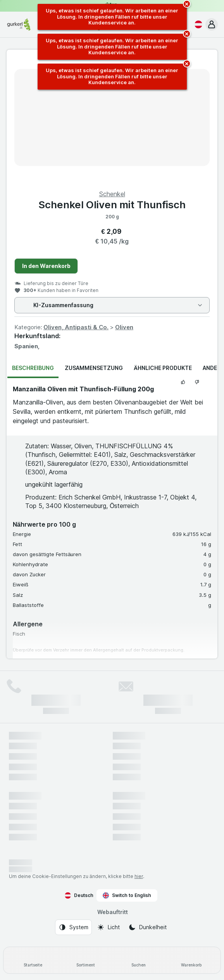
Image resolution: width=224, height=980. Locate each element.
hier (139, 876)
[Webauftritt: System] (73, 927)
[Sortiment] (86, 960)
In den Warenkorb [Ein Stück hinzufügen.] (46, 266)
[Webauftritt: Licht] (108, 927)
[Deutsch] (197, 24)
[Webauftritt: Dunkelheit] (147, 927)
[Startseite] (33, 960)
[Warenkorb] (191, 960)
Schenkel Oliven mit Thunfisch (112, 205)
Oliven (124, 327)
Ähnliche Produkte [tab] (163, 368)
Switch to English (127, 895)
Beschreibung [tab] (33, 368)
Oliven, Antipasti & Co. (76, 327)
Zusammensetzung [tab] (94, 368)
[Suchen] (138, 960)
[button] (212, 24)
